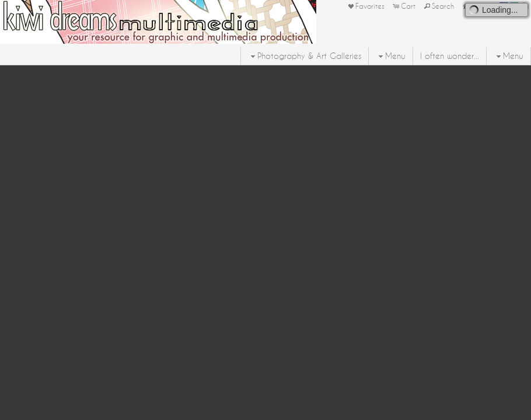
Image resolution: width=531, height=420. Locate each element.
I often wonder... (450, 56)
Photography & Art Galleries (305, 56)
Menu (391, 56)
